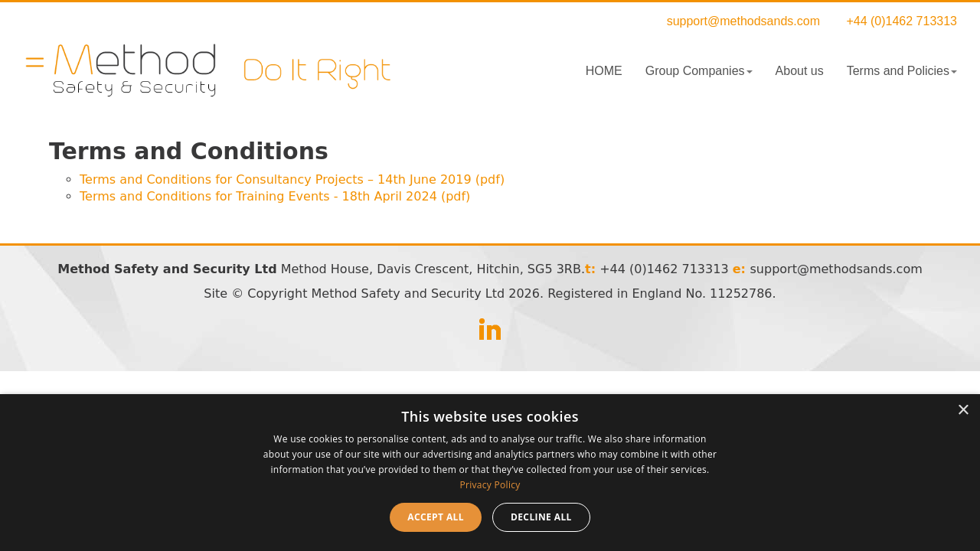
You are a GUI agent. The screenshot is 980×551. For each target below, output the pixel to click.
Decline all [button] (541, 517)
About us (800, 71)
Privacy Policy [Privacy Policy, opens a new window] (490, 485)
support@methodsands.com (743, 21)
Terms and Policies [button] (902, 71)
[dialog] (490, 473)
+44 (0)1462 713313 (902, 21)
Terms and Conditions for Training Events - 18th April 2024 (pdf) (275, 196)
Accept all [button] (436, 517)
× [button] (963, 411)
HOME (604, 71)
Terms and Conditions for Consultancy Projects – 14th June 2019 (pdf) (292, 179)
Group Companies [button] (699, 71)
